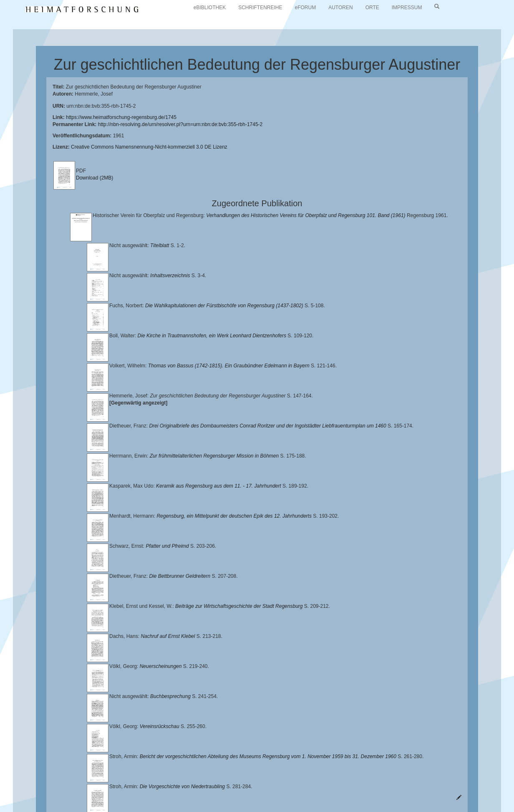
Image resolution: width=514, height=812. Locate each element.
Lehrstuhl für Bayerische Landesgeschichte (338, 781)
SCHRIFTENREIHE (260, 8)
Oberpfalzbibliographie (162, 794)
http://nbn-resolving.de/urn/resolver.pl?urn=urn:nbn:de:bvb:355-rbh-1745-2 (180, 124)
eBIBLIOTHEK (210, 8)
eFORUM (306, 8)
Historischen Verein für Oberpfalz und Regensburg (97, 787)
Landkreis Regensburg (192, 787)
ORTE (372, 8)
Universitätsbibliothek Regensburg (239, 781)
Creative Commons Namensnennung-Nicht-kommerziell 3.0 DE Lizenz (149, 147)
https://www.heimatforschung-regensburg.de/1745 (121, 117)
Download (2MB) (94, 178)
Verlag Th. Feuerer (398, 787)
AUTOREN (340, 8)
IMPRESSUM (407, 8)
